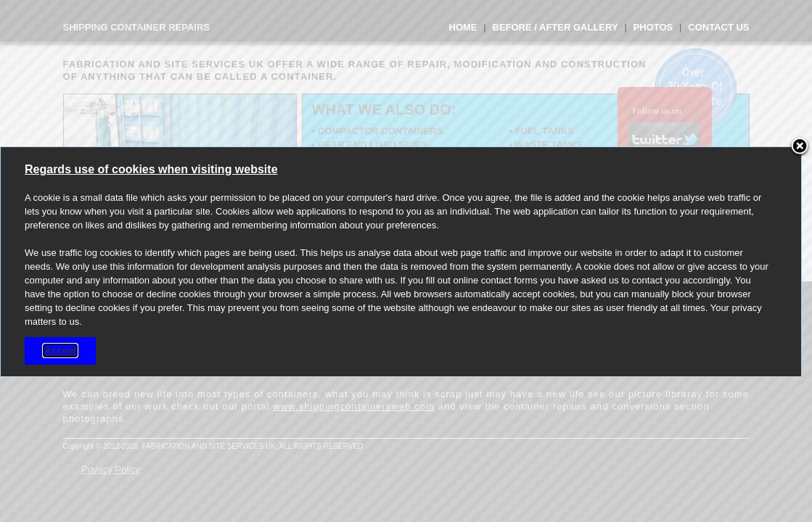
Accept (60, 351)
